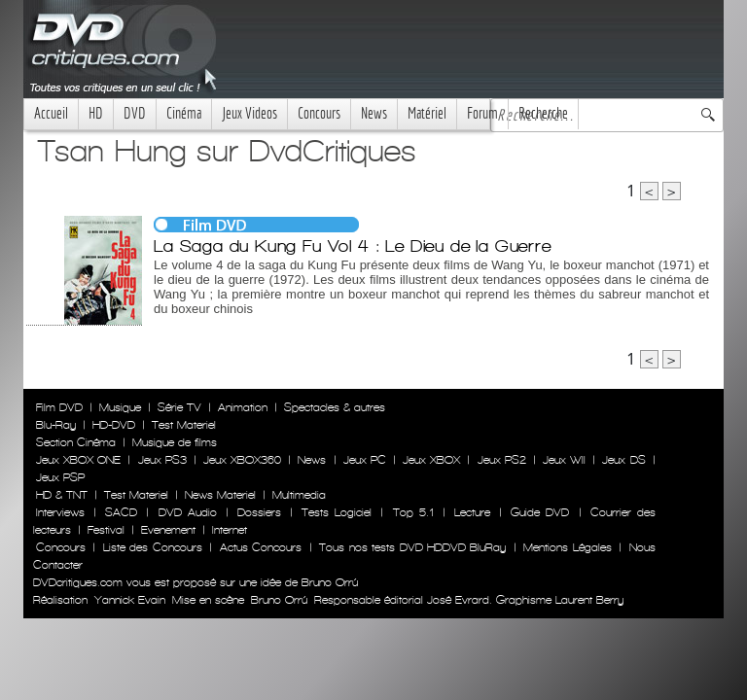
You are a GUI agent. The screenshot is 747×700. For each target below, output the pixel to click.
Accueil (51, 113)
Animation (243, 407)
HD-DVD (114, 425)
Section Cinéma (76, 442)
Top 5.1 (413, 512)
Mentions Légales (567, 547)
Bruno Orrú (279, 600)
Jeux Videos (249, 113)
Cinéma (184, 113)
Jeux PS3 (162, 460)
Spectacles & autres (335, 407)
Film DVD (59, 407)
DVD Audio (188, 512)
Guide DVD (540, 512)
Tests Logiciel (337, 512)
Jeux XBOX (431, 460)
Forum (482, 113)
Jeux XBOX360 (242, 460)
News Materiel (220, 495)
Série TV (179, 407)
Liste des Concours (153, 547)
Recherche (543, 113)
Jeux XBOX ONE (78, 460)
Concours (319, 113)
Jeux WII (564, 460)
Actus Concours (261, 547)
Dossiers (259, 512)
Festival (106, 530)
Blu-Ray (56, 425)
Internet (230, 530)
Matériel (427, 113)
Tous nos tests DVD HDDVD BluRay (412, 547)
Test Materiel (184, 425)
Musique (120, 407)
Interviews (60, 512)
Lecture (472, 512)
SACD (121, 512)
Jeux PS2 (502, 460)
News (374, 113)
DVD (135, 113)
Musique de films (175, 442)
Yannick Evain (130, 600)
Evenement (168, 530)
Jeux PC (365, 460)
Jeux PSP (60, 477)
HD (96, 113)
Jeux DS (623, 460)
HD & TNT (62, 495)
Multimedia (299, 495)
